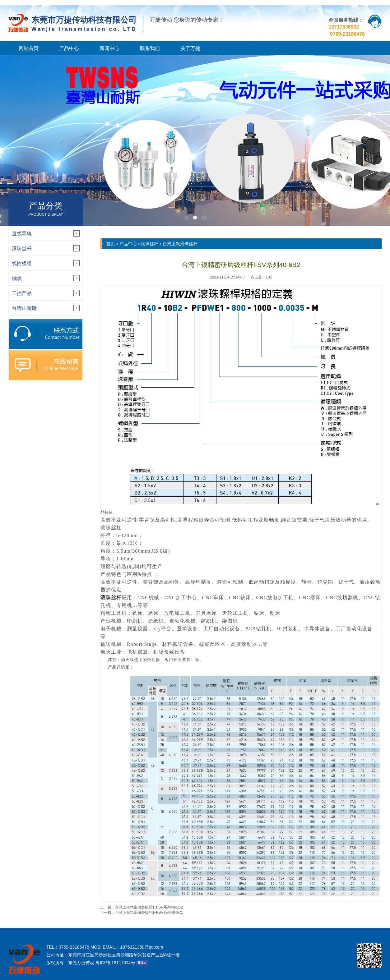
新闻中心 (109, 48)
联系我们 (150, 48)
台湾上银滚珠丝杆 (180, 244)
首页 (111, 244)
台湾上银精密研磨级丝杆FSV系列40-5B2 (149, 907)
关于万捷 (190, 48)
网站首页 (29, 48)
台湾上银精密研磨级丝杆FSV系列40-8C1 (149, 913)
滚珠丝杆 (150, 244)
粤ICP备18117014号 (115, 963)
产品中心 (69, 48)
